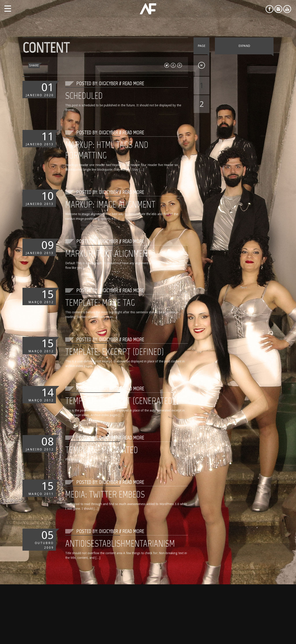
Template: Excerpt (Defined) (114, 352)
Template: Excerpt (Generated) (120, 401)
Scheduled (84, 96)
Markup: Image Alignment (110, 204)
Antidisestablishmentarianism (120, 543)
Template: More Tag (100, 303)
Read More (133, 83)
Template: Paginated (102, 450)
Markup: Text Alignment (108, 253)
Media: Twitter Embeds (105, 494)
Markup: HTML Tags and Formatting (107, 150)
